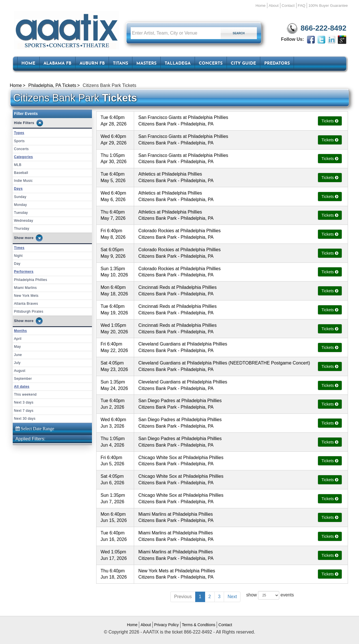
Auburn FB (92, 64)
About (274, 6)
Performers (24, 272)
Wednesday (24, 221)
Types (19, 133)
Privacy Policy (166, 625)
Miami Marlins (26, 288)
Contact (288, 6)
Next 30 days (25, 419)
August (20, 371)
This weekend (25, 394)
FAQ (302, 6)
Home (261, 6)
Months (21, 331)
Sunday (20, 197)
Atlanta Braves (26, 304)
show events (270, 595)
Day (17, 264)
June (18, 355)
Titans (121, 64)
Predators (277, 64)
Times (19, 248)
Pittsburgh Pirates (29, 312)
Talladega (178, 64)
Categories (24, 157)
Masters (146, 64)
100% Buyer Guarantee (328, 6)
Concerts (211, 64)
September (23, 379)
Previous (183, 597)
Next (232, 597)
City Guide (243, 64)
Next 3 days (24, 402)
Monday (21, 205)
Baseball (21, 173)
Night (19, 256)
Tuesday (21, 213)
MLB (18, 165)
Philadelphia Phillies (31, 280)
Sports (20, 141)
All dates (22, 387)
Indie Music (23, 181)
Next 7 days (24, 411)
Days (19, 189)
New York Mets (26, 296)
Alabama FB (58, 64)
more (29, 238)
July (17, 363)
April (18, 339)
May (18, 347)
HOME (28, 64)
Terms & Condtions (199, 625)
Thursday (22, 229)
